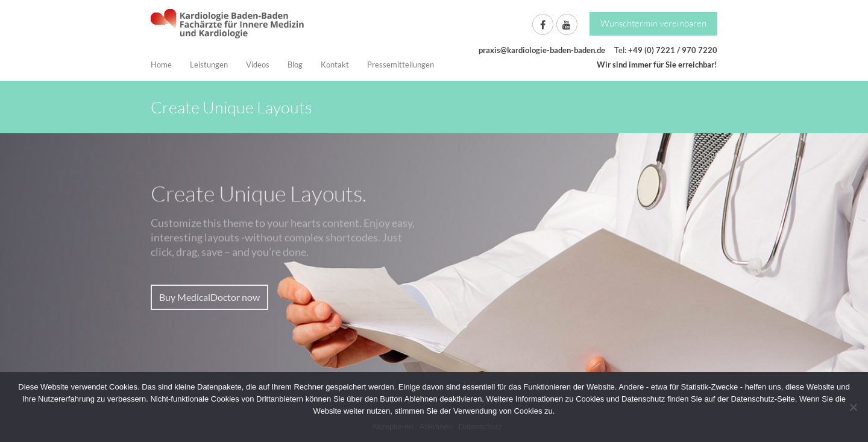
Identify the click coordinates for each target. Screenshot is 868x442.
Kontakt (335, 65)
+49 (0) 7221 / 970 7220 (673, 50)
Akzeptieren (393, 427)
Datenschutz (480, 427)
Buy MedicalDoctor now (209, 297)
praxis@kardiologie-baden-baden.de (542, 50)
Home (161, 65)
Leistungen (209, 65)
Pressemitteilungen (401, 65)
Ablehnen (436, 427)
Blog (295, 65)
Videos (258, 65)
